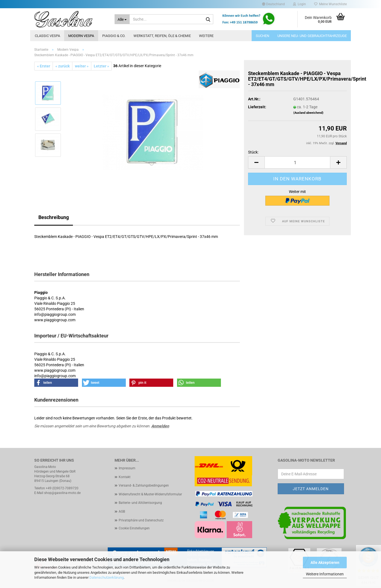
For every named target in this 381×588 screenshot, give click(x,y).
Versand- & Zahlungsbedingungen (144, 485)
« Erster (44, 66)
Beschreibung (54, 217)
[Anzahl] (297, 162)
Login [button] (299, 4)
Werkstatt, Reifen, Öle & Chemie (162, 36)
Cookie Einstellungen (134, 528)
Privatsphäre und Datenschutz (141, 520)
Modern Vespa (81, 36)
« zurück (62, 66)
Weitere (206, 36)
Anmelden (160, 426)
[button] (273, 4)
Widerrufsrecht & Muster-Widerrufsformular (150, 494)
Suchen (262, 36)
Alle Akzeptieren (325, 563)
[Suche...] (122, 19)
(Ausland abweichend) (308, 113)
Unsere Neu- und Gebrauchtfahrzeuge (312, 36)
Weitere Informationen (325, 574)
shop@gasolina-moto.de (62, 493)
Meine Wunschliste (330, 4)
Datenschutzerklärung (106, 577)
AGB (122, 512)
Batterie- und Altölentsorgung (140, 503)
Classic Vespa (47, 36)
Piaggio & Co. (114, 36)
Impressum (127, 468)
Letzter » (101, 66)
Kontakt (125, 477)
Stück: (253, 152)
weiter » (82, 66)
